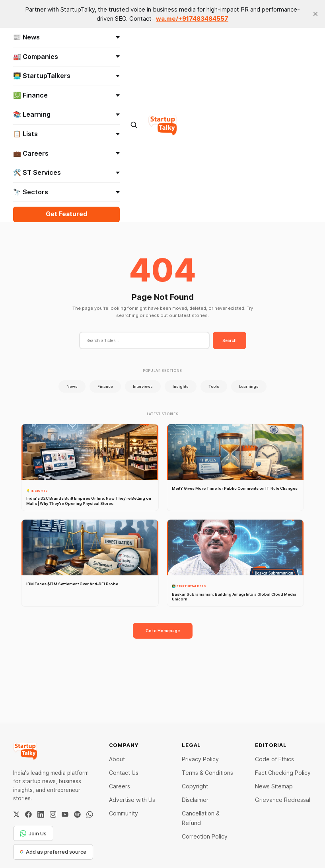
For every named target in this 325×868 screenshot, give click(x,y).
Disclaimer (195, 800)
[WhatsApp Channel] (90, 814)
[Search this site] (134, 125)
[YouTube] (65, 814)
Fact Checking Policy (283, 773)
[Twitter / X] (17, 814)
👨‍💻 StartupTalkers (67, 76)
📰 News (67, 37)
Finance (105, 386)
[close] (315, 14)
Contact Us (124, 773)
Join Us (33, 833)
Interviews (143, 386)
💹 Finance (67, 95)
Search (230, 340)
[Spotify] (77, 814)
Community (124, 813)
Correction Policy (205, 836)
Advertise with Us (132, 800)
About (117, 759)
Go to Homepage (163, 631)
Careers (120, 786)
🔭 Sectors (67, 192)
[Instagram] (53, 814)
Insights (181, 386)
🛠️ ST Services (67, 172)
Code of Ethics (274, 759)
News (72, 386)
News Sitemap (274, 786)
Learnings (249, 386)
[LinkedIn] (41, 814)
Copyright (195, 786)
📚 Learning (67, 114)
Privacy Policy (200, 759)
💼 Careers (67, 153)
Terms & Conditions (207, 773)
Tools (214, 386)
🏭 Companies (67, 57)
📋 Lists (67, 134)
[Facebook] (28, 814)
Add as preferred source (53, 852)
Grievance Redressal (283, 800)
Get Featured (66, 214)
